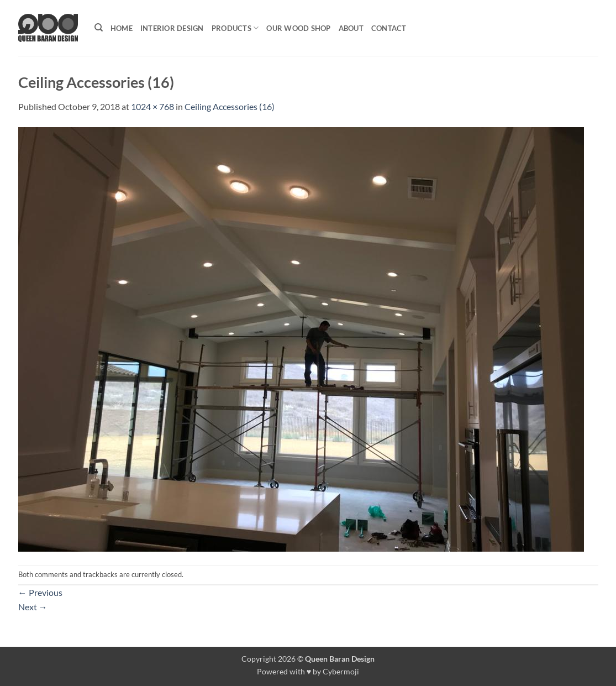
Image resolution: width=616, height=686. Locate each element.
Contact (389, 28)
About (351, 28)
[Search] (99, 28)
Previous (40, 592)
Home (122, 28)
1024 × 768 (152, 106)
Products (235, 28)
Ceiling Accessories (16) (230, 106)
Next (33, 607)
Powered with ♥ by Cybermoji (308, 671)
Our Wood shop (298, 28)
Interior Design (172, 28)
